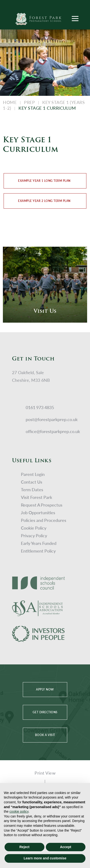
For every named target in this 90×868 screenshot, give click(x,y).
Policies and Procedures (44, 520)
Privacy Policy (34, 535)
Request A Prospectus (42, 505)
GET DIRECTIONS (45, 712)
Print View (45, 773)
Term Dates (32, 489)
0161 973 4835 (40, 407)
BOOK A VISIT (45, 735)
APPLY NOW (45, 689)
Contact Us (32, 482)
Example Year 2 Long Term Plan (44, 201)
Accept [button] (66, 847)
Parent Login (33, 474)
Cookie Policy (34, 528)
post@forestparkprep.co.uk (52, 419)
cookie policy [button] (19, 811)
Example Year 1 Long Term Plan (44, 181)
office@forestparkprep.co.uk (53, 431)
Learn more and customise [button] (45, 858)
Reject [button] (24, 847)
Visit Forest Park (36, 497)
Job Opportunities (38, 512)
